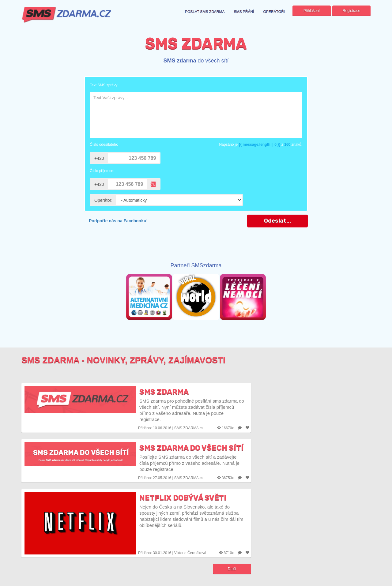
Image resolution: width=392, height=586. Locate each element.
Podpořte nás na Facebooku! (118, 221)
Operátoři (274, 12)
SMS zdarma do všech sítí (191, 448)
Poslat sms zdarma (205, 12)
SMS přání (244, 12)
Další (232, 569)
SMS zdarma (164, 392)
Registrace (351, 11)
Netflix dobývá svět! (183, 498)
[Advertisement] (196, 247)
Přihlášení (312, 11)
